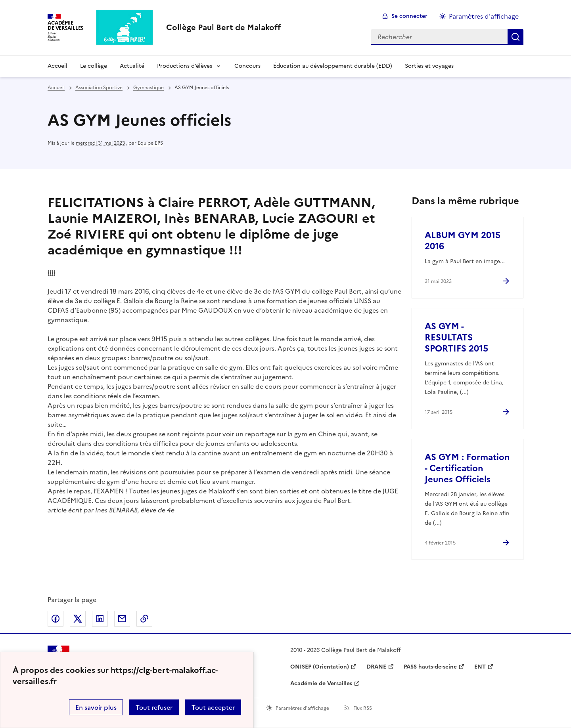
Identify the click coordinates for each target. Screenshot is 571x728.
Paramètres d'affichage (302, 708)
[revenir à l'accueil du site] (223, 27)
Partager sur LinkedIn (100, 619)
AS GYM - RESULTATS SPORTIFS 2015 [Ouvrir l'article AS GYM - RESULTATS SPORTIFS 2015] (456, 337)
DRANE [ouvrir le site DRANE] (376, 667)
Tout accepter (213, 707)
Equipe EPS (150, 143)
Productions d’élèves (185, 66)
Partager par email (122, 619)
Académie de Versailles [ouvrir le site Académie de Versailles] (321, 683)
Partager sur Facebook (56, 619)
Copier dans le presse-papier (144, 619)
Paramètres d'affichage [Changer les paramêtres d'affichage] (484, 16)
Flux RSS (363, 708)
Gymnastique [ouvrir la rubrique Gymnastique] (148, 88)
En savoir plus (96, 707)
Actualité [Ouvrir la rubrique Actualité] (132, 66)
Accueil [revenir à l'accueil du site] (56, 88)
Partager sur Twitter (78, 619)
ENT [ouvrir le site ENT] (480, 667)
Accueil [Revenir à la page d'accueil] (57, 66)
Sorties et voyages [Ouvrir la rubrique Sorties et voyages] (429, 66)
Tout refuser (154, 707)
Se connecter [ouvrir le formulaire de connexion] (409, 16)
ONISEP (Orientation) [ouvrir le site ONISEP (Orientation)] (320, 667)
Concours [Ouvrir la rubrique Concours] (247, 66)
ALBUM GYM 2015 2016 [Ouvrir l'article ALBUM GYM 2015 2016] (463, 241)
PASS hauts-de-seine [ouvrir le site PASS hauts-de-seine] (430, 667)
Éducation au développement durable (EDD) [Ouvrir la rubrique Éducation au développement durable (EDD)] (333, 66)
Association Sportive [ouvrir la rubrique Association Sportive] (99, 88)
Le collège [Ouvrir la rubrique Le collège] (94, 66)
